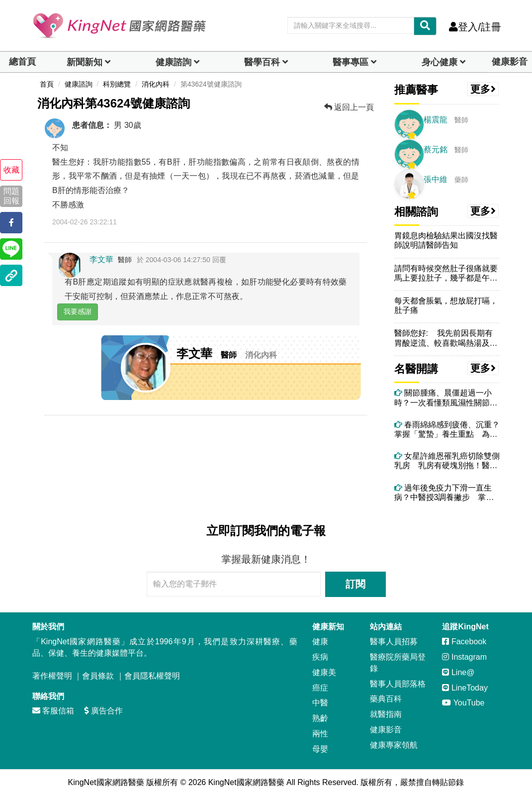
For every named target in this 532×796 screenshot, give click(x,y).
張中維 (436, 179)
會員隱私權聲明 (152, 676)
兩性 (320, 734)
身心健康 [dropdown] (440, 62)
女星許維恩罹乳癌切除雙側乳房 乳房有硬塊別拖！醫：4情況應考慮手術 (447, 461)
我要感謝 (78, 311)
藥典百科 (386, 699)
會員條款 (98, 676)
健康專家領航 (394, 745)
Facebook (464, 642)
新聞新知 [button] (85, 62)
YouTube (463, 703)
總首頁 (22, 62)
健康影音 (510, 62)
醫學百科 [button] (262, 62)
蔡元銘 (436, 149)
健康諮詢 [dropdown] (174, 62)
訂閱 (355, 584)
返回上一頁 (349, 107)
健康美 (324, 672)
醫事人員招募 (394, 642)
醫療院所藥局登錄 (398, 663)
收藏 (11, 170)
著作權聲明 (52, 676)
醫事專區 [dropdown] (351, 62)
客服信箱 (53, 711)
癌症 (320, 688)
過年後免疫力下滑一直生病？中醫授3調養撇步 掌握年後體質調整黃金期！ (444, 493)
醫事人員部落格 (398, 684)
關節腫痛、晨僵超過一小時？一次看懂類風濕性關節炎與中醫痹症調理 (446, 398)
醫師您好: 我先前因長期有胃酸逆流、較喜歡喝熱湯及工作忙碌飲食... (446, 338)
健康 (320, 642)
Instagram (464, 657)
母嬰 (320, 749)
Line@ (458, 672)
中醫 (320, 703)
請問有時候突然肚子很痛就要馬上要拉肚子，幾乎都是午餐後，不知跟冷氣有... (446, 273)
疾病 (320, 657)
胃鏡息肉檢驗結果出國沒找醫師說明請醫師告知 (446, 240)
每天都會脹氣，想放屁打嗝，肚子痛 (446, 305)
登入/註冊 (475, 27)
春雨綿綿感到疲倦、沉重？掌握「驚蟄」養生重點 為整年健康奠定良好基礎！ (447, 430)
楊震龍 (436, 120)
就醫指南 (386, 714)
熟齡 (320, 718)
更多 (483, 89)
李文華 (101, 259)
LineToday (465, 688)
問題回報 (11, 196)
